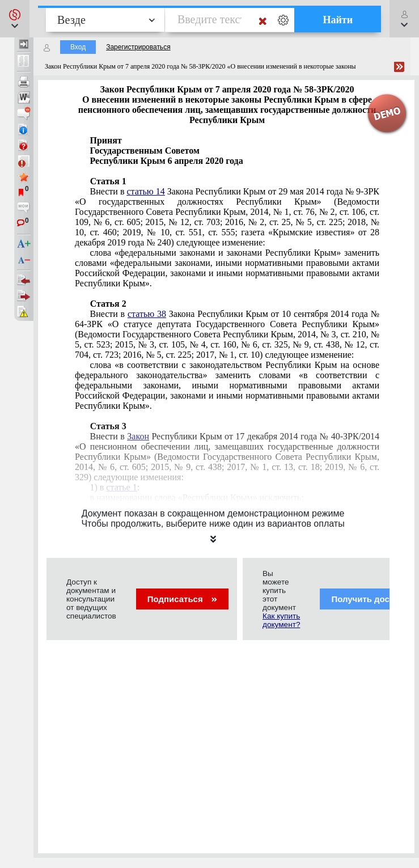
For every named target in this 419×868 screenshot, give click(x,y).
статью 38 (147, 314)
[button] (15, 19)
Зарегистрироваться (138, 47)
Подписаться (182, 599)
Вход (78, 47)
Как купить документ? (281, 620)
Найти (338, 20)
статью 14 (145, 191)
